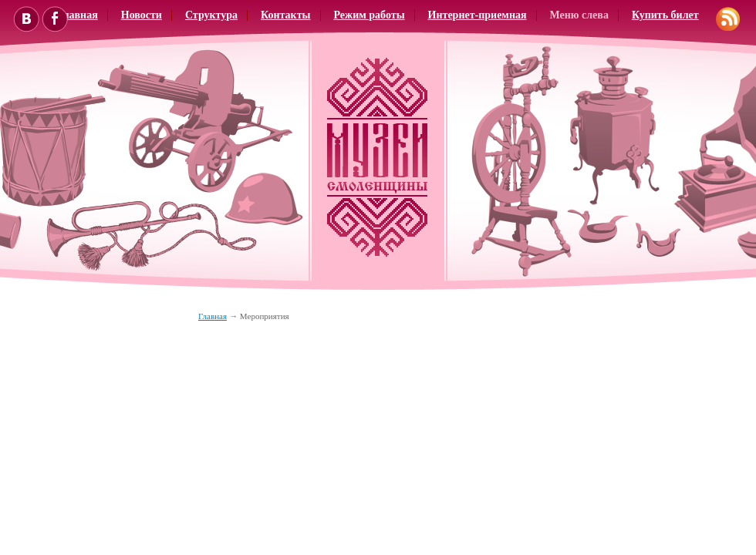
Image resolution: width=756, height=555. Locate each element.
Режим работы (370, 15)
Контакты (285, 15)
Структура (211, 15)
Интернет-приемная (478, 15)
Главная (213, 316)
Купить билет (665, 15)
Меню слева (579, 15)
